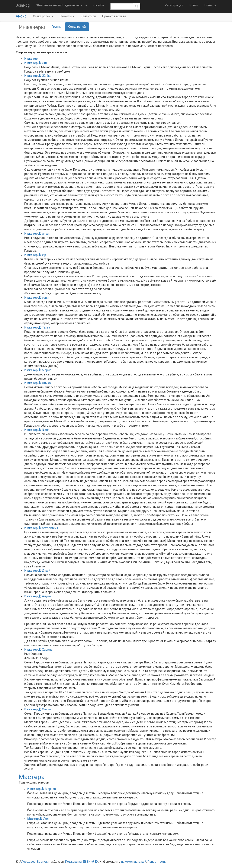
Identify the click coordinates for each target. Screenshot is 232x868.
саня (43, 298)
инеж (44, 234)
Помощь (210, 5)
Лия (43, 63)
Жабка (45, 76)
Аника (44, 383)
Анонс (21, 16)
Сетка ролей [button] (43, 16)
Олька (44, 709)
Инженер (31, 59)
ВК (88, 862)
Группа (57, 27)
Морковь (49, 789)
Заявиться (88, 16)
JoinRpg (23, 5)
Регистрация (174, 5)
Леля (45, 819)
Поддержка (73, 862)
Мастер (33, 819)
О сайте (99, 5)
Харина (45, 650)
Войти (194, 5)
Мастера (32, 777)
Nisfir (43, 430)
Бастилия (44, 862)
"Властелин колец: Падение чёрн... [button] (62, 5)
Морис (45, 370)
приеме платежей (134, 862)
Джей (44, 571)
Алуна (44, 596)
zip (42, 255)
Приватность (157, 862)
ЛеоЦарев (28, 862)
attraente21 (48, 528)
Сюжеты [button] (67, 16)
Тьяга (44, 327)
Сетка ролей (77, 27)
